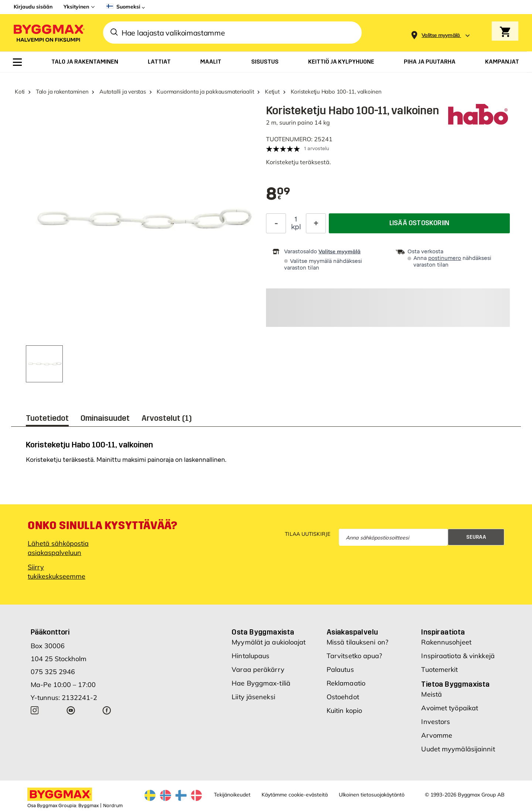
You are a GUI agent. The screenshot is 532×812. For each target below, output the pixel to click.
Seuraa (476, 537)
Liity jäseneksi (253, 697)
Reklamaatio (346, 683)
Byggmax (88, 806)
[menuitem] (17, 62)
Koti (20, 92)
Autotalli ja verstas (123, 92)
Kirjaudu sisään (33, 7)
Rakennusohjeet (446, 642)
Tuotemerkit (439, 669)
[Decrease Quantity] (276, 223)
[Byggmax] (48, 33)
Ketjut (272, 92)
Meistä (432, 694)
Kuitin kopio (344, 710)
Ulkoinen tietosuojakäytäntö (372, 795)
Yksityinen (76, 7)
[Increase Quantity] (316, 223)
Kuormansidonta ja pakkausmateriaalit (205, 92)
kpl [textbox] (296, 227)
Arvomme (437, 735)
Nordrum (113, 806)
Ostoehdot (343, 697)
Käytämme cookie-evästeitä (295, 795)
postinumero (445, 258)
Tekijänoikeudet (232, 795)
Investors (436, 722)
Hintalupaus (250, 656)
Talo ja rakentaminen (62, 92)
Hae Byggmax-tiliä (261, 683)
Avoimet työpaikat (450, 708)
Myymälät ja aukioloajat (269, 642)
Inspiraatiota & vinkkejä (458, 656)
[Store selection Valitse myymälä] (441, 35)
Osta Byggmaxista (263, 632)
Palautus (340, 669)
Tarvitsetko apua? (354, 656)
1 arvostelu (317, 148)
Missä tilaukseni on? (357, 642)
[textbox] (278, 194)
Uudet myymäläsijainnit (458, 749)
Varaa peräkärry (258, 669)
